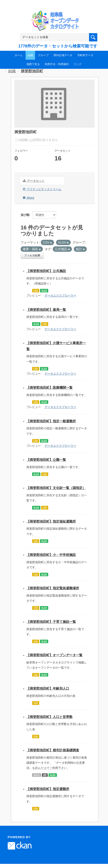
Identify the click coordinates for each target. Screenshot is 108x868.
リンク (78, 64)
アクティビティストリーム (42, 189)
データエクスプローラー (60, 295)
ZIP (45, 775)
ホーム (19, 55)
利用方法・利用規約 (57, 64)
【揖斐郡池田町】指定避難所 (48, 789)
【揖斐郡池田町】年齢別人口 (48, 688)
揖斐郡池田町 (32, 71)
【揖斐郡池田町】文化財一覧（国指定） (56, 488)
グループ (43, 55)
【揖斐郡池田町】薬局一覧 (46, 310)
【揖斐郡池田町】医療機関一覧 (49, 388)
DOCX (36, 775)
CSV (36, 291)
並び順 (25, 215)
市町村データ (85, 55)
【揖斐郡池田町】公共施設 (46, 271)
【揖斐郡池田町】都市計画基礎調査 (53, 750)
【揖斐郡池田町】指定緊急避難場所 (53, 588)
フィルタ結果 (32, 255)
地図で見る (33, 64)
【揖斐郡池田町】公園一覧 (46, 460)
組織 (30, 55)
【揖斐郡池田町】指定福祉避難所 (51, 521)
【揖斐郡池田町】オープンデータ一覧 (54, 655)
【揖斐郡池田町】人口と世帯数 (49, 717)
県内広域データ (63, 55)
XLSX (44, 291)
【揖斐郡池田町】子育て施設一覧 (51, 622)
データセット (34, 181)
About (29, 198)
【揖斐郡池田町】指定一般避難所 (51, 421)
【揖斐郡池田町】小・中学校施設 (51, 555)
